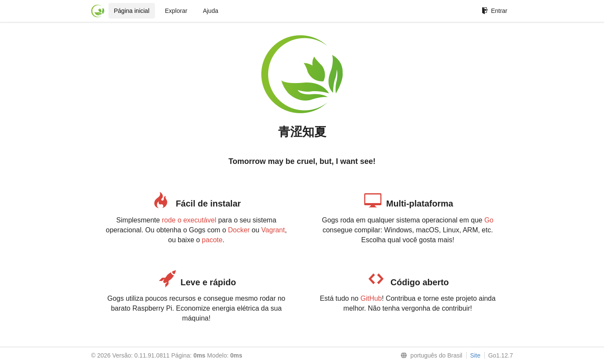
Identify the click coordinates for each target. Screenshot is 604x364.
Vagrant (273, 230)
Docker (239, 230)
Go (489, 220)
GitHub (371, 298)
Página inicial (132, 11)
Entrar (494, 11)
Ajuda (211, 11)
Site (475, 355)
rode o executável (189, 220)
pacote (212, 240)
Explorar (176, 11)
